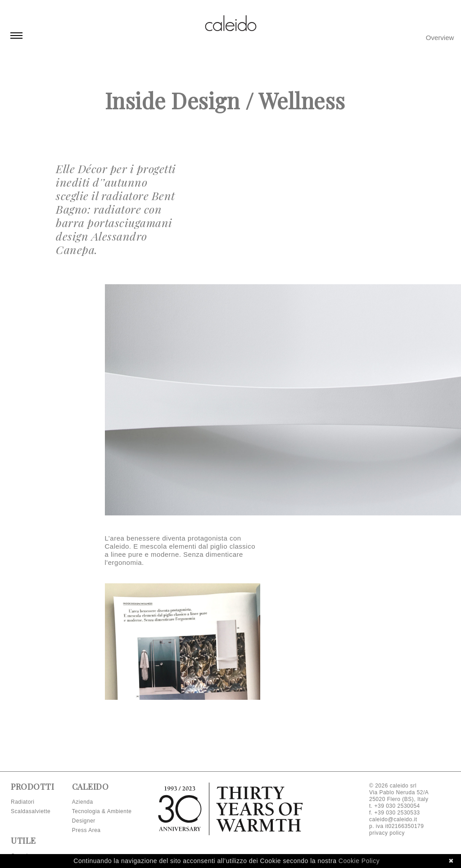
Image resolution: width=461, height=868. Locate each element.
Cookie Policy (359, 861)
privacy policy (387, 833)
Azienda (83, 802)
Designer (84, 821)
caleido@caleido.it (393, 819)
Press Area (86, 830)
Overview (440, 38)
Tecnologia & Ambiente (102, 811)
